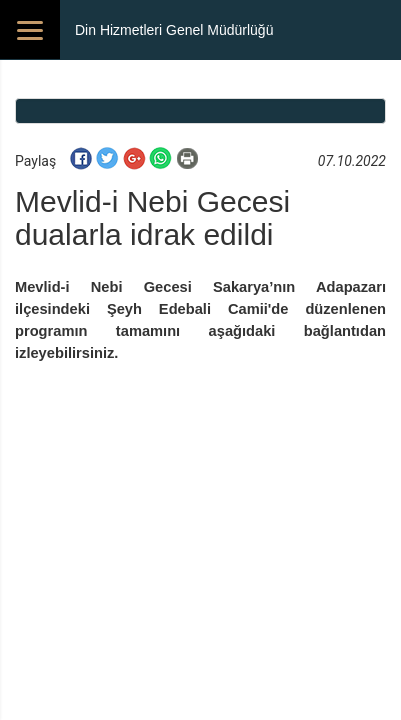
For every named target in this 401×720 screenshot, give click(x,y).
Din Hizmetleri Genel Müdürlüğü (174, 30)
